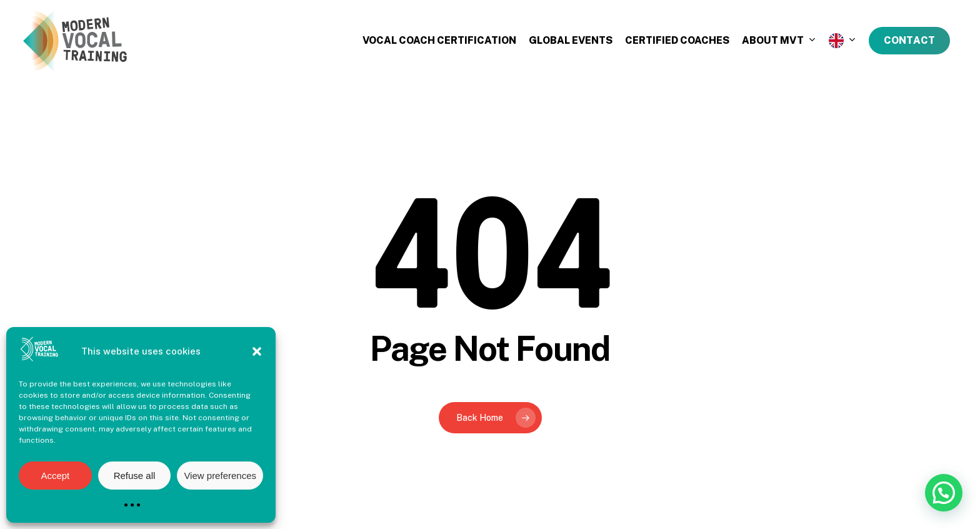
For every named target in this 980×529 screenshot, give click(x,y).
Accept (55, 476)
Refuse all (135, 476)
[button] (257, 351)
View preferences (220, 476)
